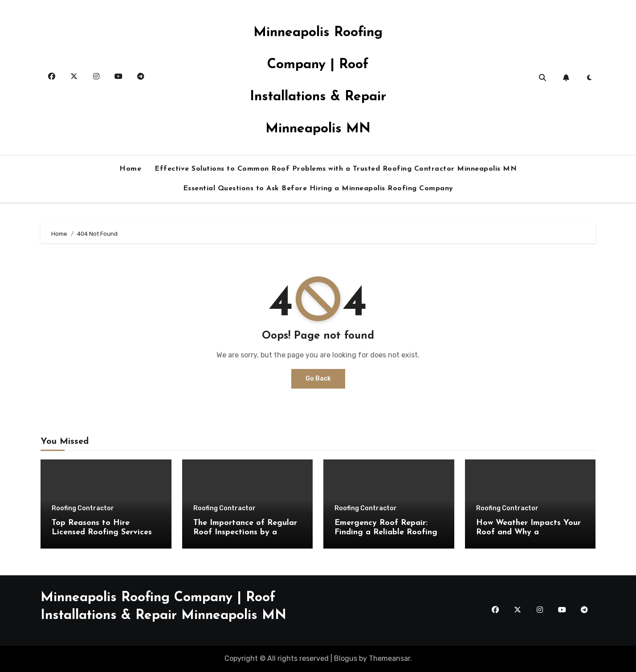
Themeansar (389, 658)
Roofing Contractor (83, 508)
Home (130, 169)
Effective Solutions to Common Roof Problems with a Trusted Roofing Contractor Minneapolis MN (336, 169)
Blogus (346, 658)
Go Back (318, 379)
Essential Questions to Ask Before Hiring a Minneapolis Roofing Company (318, 188)
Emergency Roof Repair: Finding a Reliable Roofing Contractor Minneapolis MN (388, 533)
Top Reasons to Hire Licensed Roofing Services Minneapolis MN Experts (102, 533)
